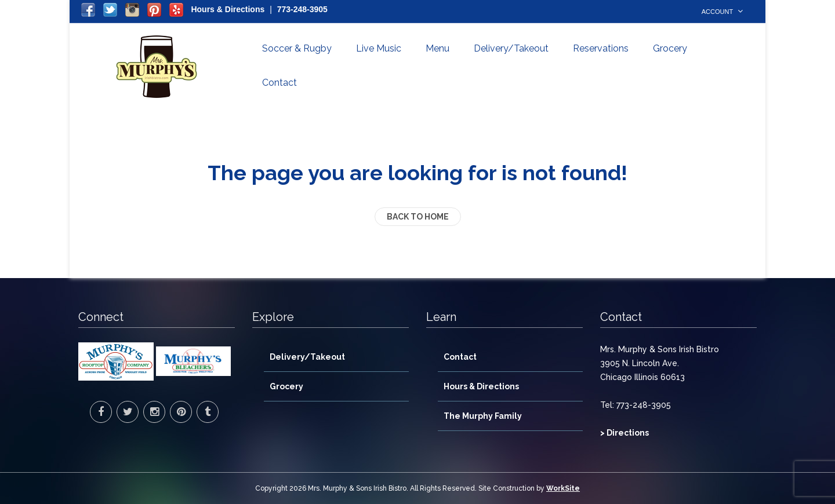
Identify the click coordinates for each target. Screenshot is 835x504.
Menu (438, 48)
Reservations (601, 48)
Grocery (670, 48)
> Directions (625, 433)
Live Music (379, 48)
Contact (279, 83)
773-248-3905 (302, 9)
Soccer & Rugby (297, 48)
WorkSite (563, 488)
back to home (418, 217)
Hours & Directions (228, 9)
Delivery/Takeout (511, 48)
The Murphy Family (483, 416)
